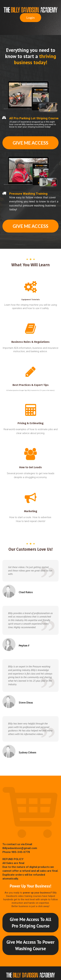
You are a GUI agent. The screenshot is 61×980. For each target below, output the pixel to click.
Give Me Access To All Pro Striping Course (30, 923)
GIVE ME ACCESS (30, 143)
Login (30, 18)
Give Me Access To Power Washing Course (30, 945)
